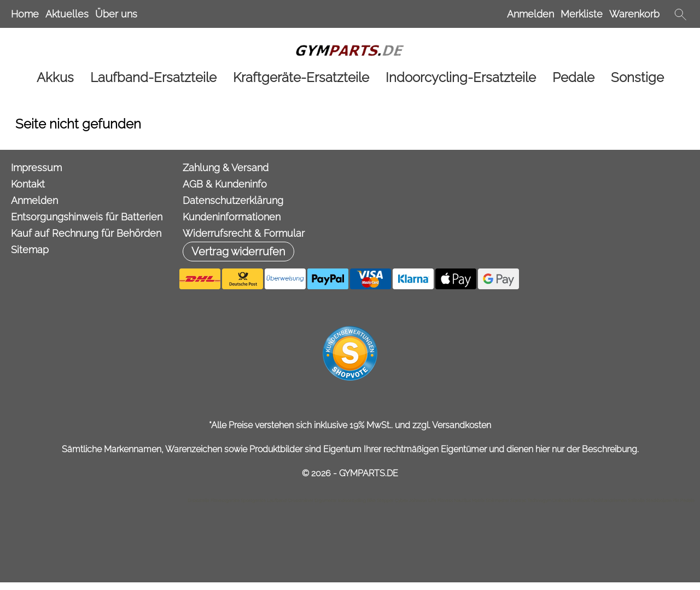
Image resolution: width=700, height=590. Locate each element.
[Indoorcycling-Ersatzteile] (461, 77)
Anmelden (530, 14)
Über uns (116, 14)
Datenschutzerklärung (233, 200)
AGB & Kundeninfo (225, 184)
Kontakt (28, 184)
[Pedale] (573, 77)
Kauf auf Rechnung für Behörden (86, 233)
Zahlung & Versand (226, 168)
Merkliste (582, 14)
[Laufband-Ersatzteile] (153, 77)
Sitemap (30, 250)
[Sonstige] (637, 77)
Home (25, 14)
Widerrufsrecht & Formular (244, 233)
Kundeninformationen (232, 217)
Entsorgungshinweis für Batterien (87, 217)
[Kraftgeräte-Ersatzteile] (301, 77)
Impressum (36, 168)
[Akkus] (55, 77)
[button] (680, 14)
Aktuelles (67, 14)
